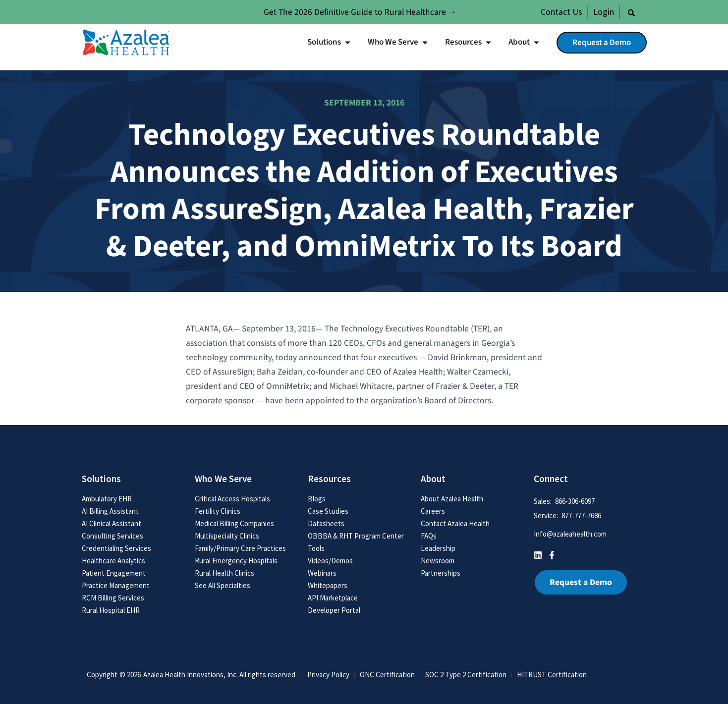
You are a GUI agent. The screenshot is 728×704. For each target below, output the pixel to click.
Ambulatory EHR (107, 499)
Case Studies (328, 511)
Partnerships (441, 573)
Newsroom (438, 561)
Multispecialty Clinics (227, 536)
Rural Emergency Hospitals (236, 561)
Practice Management (116, 585)
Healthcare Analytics (113, 561)
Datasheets (326, 523)
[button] (631, 13)
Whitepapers (328, 585)
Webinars (322, 573)
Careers (433, 511)
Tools (316, 548)
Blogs (317, 499)
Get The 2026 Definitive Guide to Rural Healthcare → (360, 12)
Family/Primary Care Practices (240, 548)
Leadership (438, 548)
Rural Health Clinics (224, 573)
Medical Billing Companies (234, 523)
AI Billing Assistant (110, 511)
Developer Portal (334, 610)
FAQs (429, 536)
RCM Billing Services (113, 598)
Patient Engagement (114, 573)
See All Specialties (223, 585)
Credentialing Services (116, 548)
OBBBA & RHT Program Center (356, 536)
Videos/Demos (330, 561)
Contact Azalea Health (455, 523)
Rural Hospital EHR (111, 610)
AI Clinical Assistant (112, 523)
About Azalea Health (452, 499)
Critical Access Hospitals (232, 499)
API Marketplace (333, 598)
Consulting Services (112, 536)
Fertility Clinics (218, 511)
